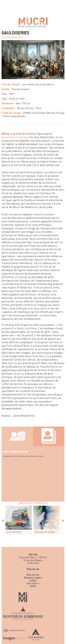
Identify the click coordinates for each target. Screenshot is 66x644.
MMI (33, 586)
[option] (19, 520)
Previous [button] (3, 518)
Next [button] (63, 518)
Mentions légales (33, 578)
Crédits (33, 580)
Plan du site (33, 575)
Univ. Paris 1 (33, 583)
